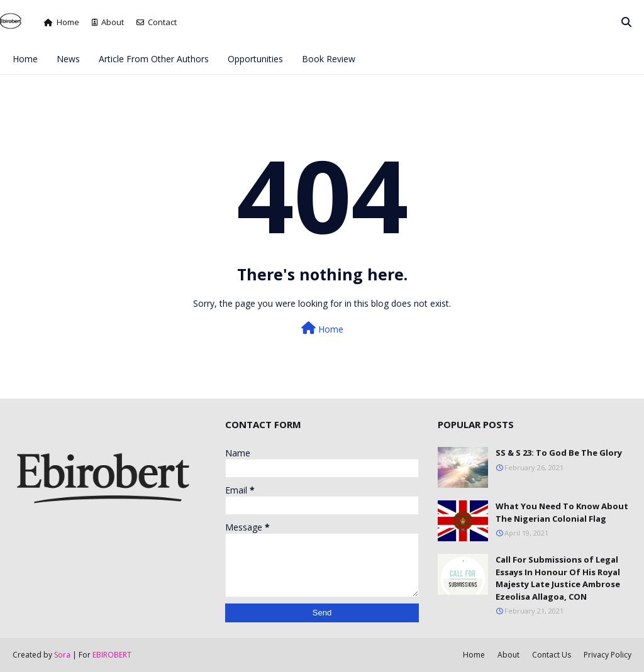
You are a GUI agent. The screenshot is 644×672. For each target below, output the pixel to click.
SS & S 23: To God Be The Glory (559, 453)
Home (62, 22)
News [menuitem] (68, 59)
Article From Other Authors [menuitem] (154, 59)
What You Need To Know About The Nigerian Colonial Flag (562, 512)
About (108, 22)
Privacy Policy (608, 655)
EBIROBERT (112, 655)
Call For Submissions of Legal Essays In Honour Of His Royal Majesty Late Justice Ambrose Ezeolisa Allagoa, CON (558, 578)
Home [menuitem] (25, 59)
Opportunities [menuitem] (255, 59)
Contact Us (552, 655)
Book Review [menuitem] (329, 59)
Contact (157, 22)
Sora (62, 655)
